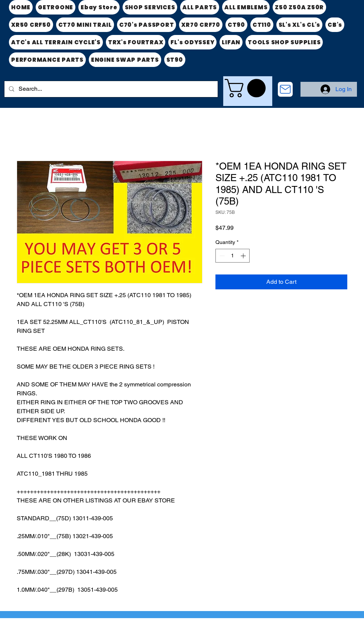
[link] (247, 88)
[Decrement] (221, 256)
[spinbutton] (233, 256)
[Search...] (110, 89)
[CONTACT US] (285, 89)
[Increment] (244, 256)
